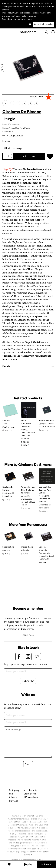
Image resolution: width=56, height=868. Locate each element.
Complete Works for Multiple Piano (47, 425)
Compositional (16, 135)
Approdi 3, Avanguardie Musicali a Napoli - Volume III (47, 555)
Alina (5, 424)
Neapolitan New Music (19, 128)
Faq (11, 794)
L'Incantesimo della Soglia (45, 506)
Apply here (28, 635)
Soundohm (28, 32)
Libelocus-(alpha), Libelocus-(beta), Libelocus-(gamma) (28, 432)
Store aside (30, 794)
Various (24, 487)
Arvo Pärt (6, 420)
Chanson (6, 550)
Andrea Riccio (27, 547)
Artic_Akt (25, 550)
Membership (30, 790)
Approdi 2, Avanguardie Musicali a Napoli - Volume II (28, 500)
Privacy (13, 797)
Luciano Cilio (45, 487)
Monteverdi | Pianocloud (8, 495)
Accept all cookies (44, 24)
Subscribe (28, 681)
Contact (13, 801)
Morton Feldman (46, 420)
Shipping (14, 790)
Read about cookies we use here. (17, 19)
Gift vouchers (31, 797)
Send (28, 764)
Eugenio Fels (45, 490)
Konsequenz (14, 124)
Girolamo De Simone (22, 112)
